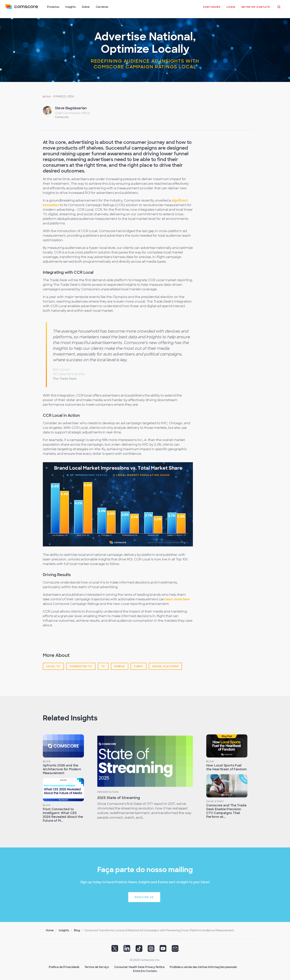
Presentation (108, 790)
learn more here (178, 597)
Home (50, 928)
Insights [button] (71, 7)
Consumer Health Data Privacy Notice (139, 965)
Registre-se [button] (144, 895)
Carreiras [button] (103, 7)
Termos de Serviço (97, 965)
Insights (64, 928)
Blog (47, 94)
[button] (211, 9)
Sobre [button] (87, 7)
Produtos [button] (54, 7)
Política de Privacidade (64, 965)
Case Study (215, 799)
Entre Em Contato (145, 969)
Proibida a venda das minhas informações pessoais (203, 965)
